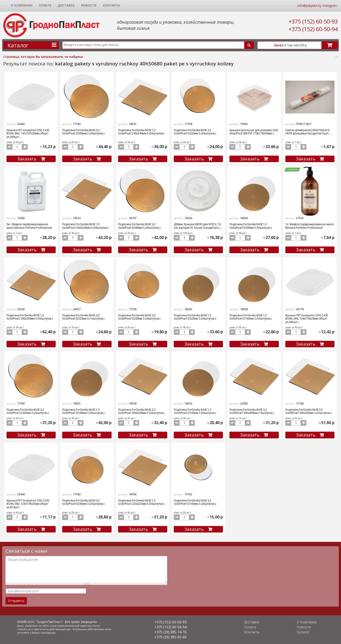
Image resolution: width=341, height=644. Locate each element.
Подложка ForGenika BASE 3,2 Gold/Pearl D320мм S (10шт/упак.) (83, 317)
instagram (330, 6)
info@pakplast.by (309, 6)
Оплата (45, 5)
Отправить (16, 601)
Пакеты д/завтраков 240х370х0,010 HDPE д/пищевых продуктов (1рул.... (308, 132)
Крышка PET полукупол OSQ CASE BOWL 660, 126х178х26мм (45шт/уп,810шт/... (28, 504)
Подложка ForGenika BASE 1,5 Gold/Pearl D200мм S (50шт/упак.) (251, 226)
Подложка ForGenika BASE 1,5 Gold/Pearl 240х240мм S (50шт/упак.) (141, 132)
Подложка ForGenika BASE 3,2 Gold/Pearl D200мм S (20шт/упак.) (139, 317)
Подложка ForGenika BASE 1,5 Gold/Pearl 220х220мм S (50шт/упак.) (141, 502)
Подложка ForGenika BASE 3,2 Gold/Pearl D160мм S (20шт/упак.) (195, 502)
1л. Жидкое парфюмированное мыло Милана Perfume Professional (310, 226)
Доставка (66, 5)
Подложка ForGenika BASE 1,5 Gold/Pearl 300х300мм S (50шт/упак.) (30, 317)
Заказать (27, 159)
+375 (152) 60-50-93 (313, 21)
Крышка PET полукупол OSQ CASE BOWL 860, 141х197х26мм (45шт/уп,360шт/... (28, 133)
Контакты (111, 5)
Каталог (303, 632)
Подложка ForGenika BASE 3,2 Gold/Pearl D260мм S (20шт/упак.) (28, 411)
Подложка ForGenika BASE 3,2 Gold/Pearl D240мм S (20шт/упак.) (83, 502)
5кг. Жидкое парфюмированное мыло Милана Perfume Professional (29, 226)
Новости (89, 5)
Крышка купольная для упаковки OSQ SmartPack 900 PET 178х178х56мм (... (254, 132)
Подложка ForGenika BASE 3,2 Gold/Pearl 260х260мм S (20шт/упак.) (141, 411)
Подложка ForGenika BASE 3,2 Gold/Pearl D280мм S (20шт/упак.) (139, 226)
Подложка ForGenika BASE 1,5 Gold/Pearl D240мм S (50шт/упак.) (83, 411)
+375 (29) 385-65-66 (170, 637)
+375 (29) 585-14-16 (170, 632)
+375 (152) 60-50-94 (313, 29)
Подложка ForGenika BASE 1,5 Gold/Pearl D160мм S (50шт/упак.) (195, 411)
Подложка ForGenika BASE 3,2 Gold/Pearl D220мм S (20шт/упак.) (195, 132)
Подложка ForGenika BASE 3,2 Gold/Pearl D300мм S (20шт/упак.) (83, 132)
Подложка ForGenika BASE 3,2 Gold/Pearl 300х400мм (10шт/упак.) (252, 411)
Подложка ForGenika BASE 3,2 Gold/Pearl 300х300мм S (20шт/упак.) (308, 411)
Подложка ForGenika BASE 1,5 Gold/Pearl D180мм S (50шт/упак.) (251, 317)
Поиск (249, 45)
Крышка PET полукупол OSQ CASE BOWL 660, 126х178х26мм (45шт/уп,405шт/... (307, 319)
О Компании (22, 5)
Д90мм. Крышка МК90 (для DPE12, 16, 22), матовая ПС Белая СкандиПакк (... (198, 226)
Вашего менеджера (44, 633)
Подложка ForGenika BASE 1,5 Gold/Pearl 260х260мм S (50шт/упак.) (85, 226)
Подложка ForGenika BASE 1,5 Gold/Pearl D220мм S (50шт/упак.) (195, 317)
